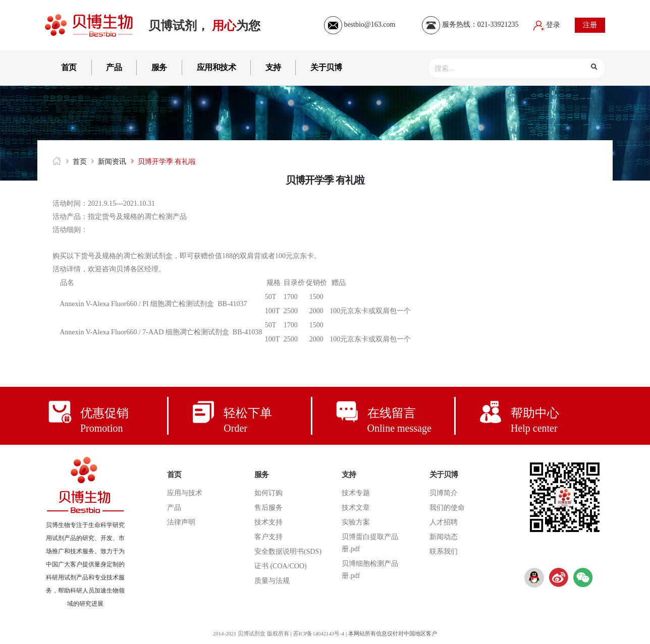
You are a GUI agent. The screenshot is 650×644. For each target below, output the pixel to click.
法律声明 (181, 522)
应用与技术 (185, 493)
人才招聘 (444, 522)
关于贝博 (326, 67)
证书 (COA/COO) (281, 566)
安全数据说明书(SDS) (288, 551)
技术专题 (356, 493)
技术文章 (356, 508)
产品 (114, 67)
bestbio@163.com (360, 24)
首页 (69, 67)
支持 (273, 67)
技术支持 (268, 522)
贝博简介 (444, 493)
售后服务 (268, 508)
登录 (547, 25)
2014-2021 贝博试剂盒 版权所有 (250, 633)
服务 (159, 67)
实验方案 (356, 522)
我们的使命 (447, 508)
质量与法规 (272, 581)
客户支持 (268, 537)
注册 (590, 25)
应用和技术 (216, 67)
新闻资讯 (112, 162)
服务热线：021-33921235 (470, 24)
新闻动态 (444, 537)
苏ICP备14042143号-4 (319, 633)
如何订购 (268, 493)
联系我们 (444, 551)
